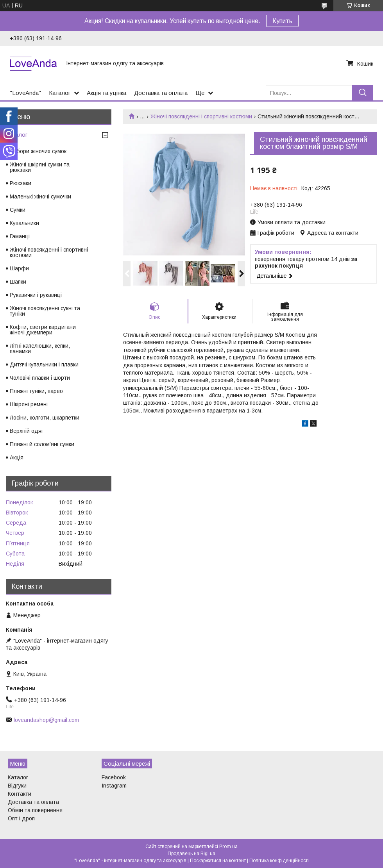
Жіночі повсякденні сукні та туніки (45, 311)
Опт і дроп (21, 818)
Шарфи (19, 268)
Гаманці (20, 236)
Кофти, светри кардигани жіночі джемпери (43, 330)
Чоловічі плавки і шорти (40, 378)
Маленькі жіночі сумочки (40, 196)
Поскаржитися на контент (218, 861)
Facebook (114, 777)
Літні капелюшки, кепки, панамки (40, 348)
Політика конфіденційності (279, 861)
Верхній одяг (27, 431)
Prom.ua (228, 847)
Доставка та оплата (161, 93)
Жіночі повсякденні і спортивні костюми (201, 116)
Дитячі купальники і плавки (44, 364)
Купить (282, 21)
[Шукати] (362, 93)
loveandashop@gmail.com (46, 720)
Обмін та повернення (35, 810)
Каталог (60, 93)
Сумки (18, 210)
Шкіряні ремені (29, 404)
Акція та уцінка (106, 93)
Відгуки (17, 786)
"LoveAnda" (25, 93)
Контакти (20, 794)
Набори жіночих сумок (38, 151)
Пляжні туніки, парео (36, 391)
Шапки (18, 282)
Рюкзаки (21, 183)
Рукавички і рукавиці (36, 295)
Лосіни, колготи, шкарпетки (45, 418)
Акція (17, 457)
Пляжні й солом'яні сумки (42, 444)
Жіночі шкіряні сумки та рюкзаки (40, 167)
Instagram (114, 786)
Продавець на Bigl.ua (191, 854)
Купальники (24, 223)
